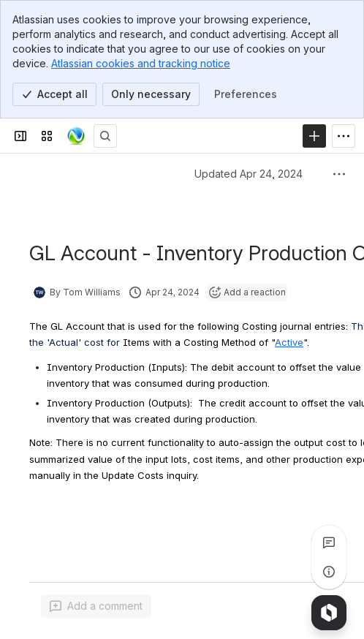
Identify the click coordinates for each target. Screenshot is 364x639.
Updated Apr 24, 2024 (249, 174)
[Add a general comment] (96, 606)
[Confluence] (76, 136)
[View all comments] (329, 542)
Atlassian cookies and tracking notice (141, 63)
